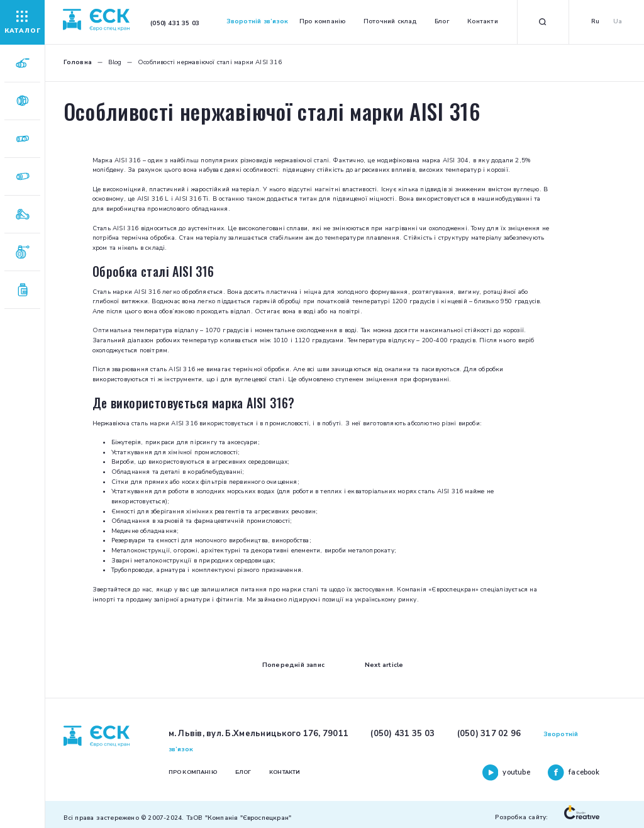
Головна (78, 62)
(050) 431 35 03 (402, 734)
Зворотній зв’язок (257, 21)
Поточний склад (390, 21)
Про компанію (322, 21)
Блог (442, 21)
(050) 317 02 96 (489, 734)
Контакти (483, 21)
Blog (115, 62)
